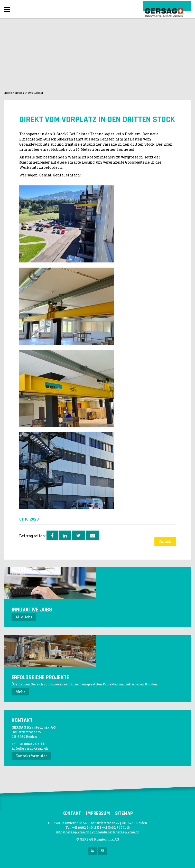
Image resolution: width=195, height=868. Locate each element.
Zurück (165, 541)
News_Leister (34, 93)
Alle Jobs (24, 617)
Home (8, 93)
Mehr (20, 692)
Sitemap (124, 813)
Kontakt (72, 813)
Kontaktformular (31, 756)
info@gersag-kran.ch (30, 748)
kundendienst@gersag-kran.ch (115, 832)
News (19, 93)
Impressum (98, 813)
